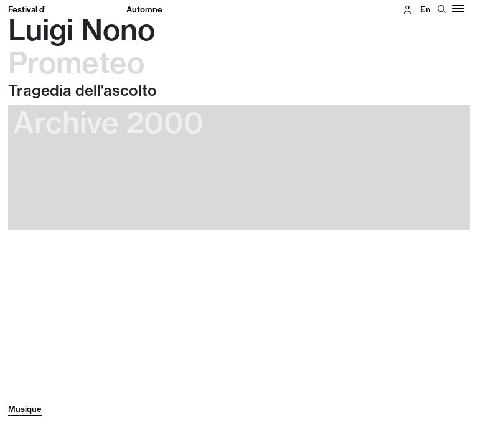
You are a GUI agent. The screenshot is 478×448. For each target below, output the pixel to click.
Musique (25, 409)
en (425, 9)
